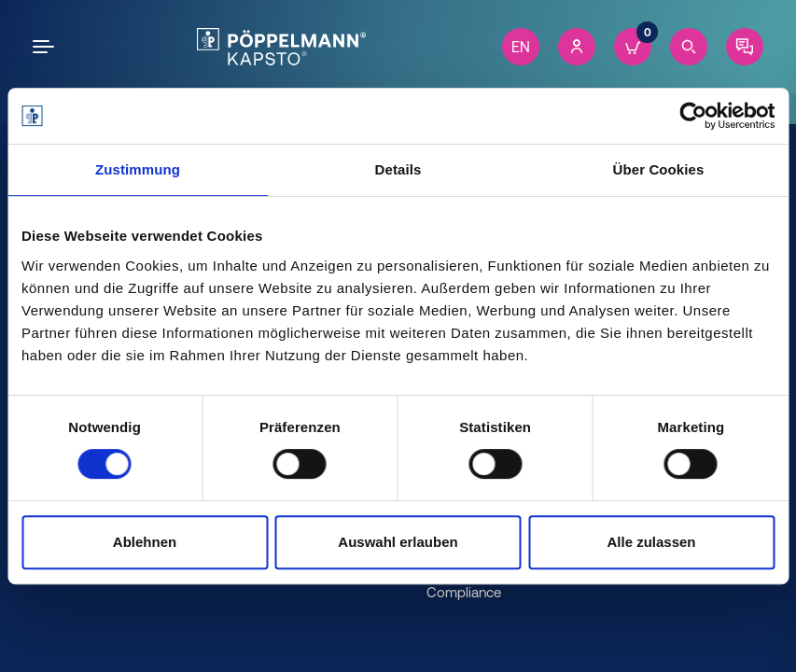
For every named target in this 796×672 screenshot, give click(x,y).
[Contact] (745, 47)
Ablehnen (145, 542)
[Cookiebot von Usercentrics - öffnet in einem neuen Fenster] (693, 116)
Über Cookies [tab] (659, 169)
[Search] (689, 47)
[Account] (577, 47)
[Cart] (633, 47)
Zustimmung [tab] (138, 169)
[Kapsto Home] (281, 47)
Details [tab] (398, 169)
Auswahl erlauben (398, 542)
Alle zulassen (651, 542)
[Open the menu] (47, 47)
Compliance (464, 592)
